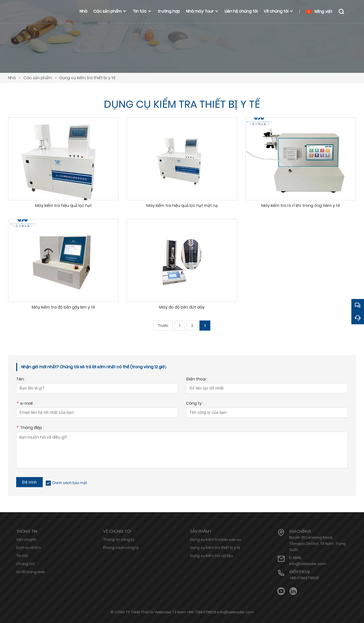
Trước (163, 326)
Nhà (12, 78)
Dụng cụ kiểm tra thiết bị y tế (88, 78)
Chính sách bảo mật (70, 483)
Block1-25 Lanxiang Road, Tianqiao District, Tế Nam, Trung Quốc (317, 544)
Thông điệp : (30, 428)
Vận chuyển (26, 540)
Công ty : (195, 404)
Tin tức (22, 556)
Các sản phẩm (38, 78)
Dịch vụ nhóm (28, 548)
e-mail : (25, 404)
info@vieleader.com (308, 564)
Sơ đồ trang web (31, 572)
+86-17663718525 (304, 578)
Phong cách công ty (121, 548)
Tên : (21, 380)
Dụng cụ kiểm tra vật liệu (212, 556)
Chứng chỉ (25, 564)
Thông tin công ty (119, 540)
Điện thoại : (197, 380)
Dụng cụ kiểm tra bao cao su (215, 540)
